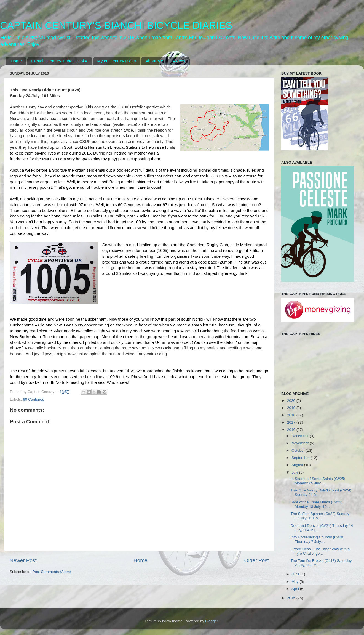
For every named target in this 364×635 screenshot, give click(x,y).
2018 (292, 415)
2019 (292, 408)
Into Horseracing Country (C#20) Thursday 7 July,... (318, 539)
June (296, 574)
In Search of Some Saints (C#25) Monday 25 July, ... (318, 481)
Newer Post (23, 560)
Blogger (212, 621)
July (295, 472)
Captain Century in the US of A (60, 61)
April (296, 589)
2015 (292, 598)
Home (16, 61)
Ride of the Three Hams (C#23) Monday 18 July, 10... (317, 504)
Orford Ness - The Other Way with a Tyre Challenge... (320, 551)
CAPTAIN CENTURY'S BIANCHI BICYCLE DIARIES (116, 26)
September (301, 458)
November (301, 443)
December (301, 436)
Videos (179, 61)
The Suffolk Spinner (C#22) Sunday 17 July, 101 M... (320, 516)
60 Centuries (34, 399)
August (298, 465)
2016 (292, 430)
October (299, 451)
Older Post (257, 560)
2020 (292, 401)
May (295, 582)
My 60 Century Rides (117, 61)
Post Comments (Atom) (52, 572)
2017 (292, 422)
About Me (154, 61)
